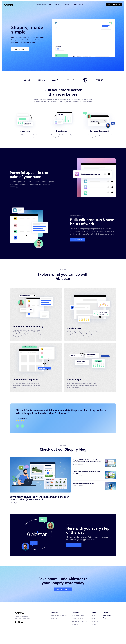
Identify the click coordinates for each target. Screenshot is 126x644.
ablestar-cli (75, 624)
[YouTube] (22, 622)
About (93, 615)
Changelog (95, 621)
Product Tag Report (78, 618)
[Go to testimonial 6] (36, 426)
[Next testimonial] (22, 426)
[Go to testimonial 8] (40, 426)
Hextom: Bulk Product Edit (59, 615)
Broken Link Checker (78, 615)
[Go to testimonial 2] (29, 426)
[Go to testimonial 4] (33, 426)
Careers (94, 618)
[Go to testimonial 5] (35, 426)
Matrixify (54, 618)
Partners (58, 5)
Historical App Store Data (79, 621)
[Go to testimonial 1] (27, 426)
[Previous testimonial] (18, 426)
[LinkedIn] (19, 622)
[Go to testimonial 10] (44, 426)
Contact (94, 624)
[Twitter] (16, 622)
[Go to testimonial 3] (31, 426)
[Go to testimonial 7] (38, 426)
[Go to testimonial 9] (42, 426)
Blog (51, 5)
